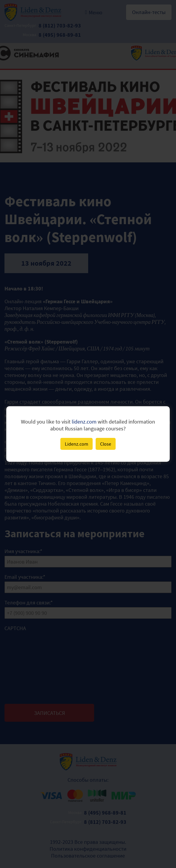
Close (106, 444)
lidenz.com (84, 422)
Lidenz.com (76, 444)
